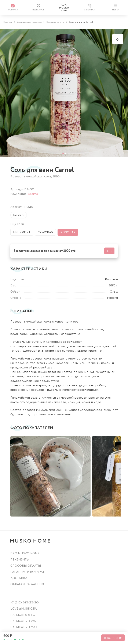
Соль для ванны (55, 22)
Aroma (33, 194)
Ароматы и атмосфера (29, 22)
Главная (8, 22)
